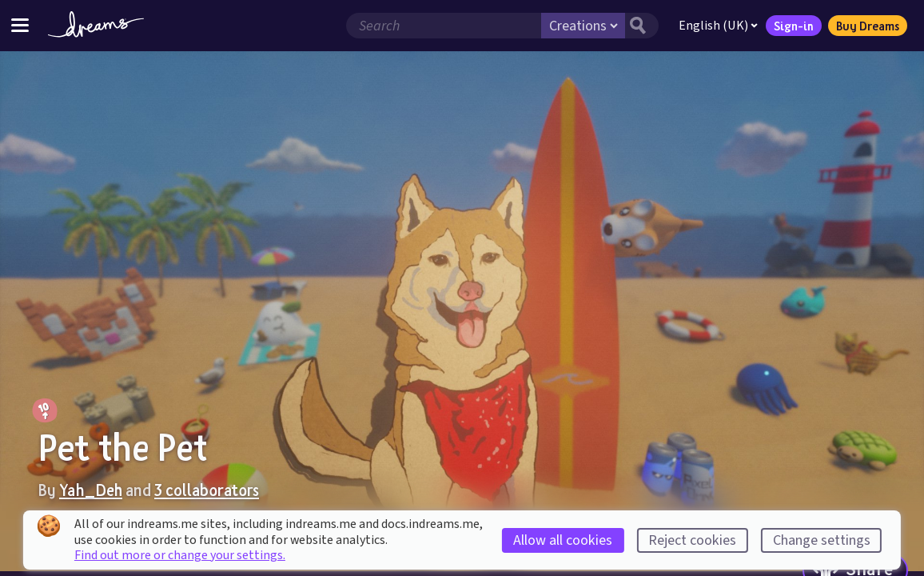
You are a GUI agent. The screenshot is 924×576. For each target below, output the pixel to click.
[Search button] (642, 26)
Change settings (822, 540)
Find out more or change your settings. (180, 555)
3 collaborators (207, 490)
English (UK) (718, 26)
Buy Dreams (868, 26)
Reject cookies (692, 540)
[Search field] (444, 26)
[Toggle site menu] (20, 25)
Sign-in (794, 26)
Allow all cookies (563, 540)
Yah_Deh (91, 490)
